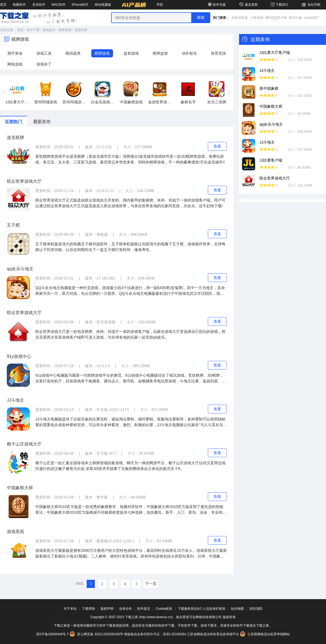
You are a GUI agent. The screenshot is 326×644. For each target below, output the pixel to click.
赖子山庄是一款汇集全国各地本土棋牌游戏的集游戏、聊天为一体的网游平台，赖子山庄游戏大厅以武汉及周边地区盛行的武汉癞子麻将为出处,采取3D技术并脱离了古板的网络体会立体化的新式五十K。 (130, 466)
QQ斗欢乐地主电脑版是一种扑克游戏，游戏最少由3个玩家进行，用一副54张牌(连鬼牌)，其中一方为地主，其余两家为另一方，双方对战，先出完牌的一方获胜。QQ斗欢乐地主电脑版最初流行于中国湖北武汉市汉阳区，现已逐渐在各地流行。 (130, 291)
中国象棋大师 (20, 488)
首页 (3, 5)
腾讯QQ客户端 (276, 18)
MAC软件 (59, 5)
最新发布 (42, 122)
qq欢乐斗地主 (20, 269)
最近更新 (248, 5)
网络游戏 (15, 64)
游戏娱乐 (49, 30)
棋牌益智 (160, 53)
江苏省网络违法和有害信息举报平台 (213, 634)
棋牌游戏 (65, 30)
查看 (217, 146)
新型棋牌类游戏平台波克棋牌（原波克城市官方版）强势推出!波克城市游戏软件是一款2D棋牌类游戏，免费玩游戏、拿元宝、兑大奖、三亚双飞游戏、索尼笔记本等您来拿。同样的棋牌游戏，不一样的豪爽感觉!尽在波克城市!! (130, 159)
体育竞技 (218, 53)
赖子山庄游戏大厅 (24, 444)
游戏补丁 (44, 64)
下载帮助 (89, 609)
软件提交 (144, 609)
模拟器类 (73, 53)
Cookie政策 (164, 609)
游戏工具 (44, 53)
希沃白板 (296, 18)
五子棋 (13, 225)
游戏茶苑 (15, 532)
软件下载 (33, 30)
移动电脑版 (103, 5)
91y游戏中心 (19, 356)
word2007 (311, 18)
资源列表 (81, 30)
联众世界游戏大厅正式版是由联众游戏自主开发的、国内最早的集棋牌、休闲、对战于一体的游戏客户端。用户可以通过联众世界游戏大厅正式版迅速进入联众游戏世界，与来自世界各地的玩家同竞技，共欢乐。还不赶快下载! (130, 203)
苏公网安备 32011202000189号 (97, 634)
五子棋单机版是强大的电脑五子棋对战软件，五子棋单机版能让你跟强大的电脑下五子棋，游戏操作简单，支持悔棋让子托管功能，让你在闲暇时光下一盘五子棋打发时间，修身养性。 (130, 247)
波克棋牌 (15, 137)
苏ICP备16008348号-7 (52, 634)
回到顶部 (256, 609)
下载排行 (279, 5)
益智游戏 (131, 53)
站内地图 (237, 609)
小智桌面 (257, 18)
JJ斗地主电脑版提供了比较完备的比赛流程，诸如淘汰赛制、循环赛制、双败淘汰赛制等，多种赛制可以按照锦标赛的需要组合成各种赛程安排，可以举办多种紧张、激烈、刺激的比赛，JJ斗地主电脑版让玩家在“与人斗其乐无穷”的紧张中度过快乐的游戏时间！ (130, 422)
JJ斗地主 (15, 400)
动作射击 (189, 53)
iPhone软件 (80, 5)
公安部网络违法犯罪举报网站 (265, 634)
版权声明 (107, 609)
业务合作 (126, 609)
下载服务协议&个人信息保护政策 (202, 609)
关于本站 (70, 609)
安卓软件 (39, 5)
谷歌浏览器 (240, 18)
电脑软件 (19, 5)
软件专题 (216, 5)
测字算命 (15, 53)
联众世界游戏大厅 (24, 181)
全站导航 (310, 5)
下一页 (151, 584)
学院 (160, 5)
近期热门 (14, 122)
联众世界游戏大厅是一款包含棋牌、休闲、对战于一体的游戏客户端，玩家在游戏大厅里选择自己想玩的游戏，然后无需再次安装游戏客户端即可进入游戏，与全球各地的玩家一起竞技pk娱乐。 (130, 334)
